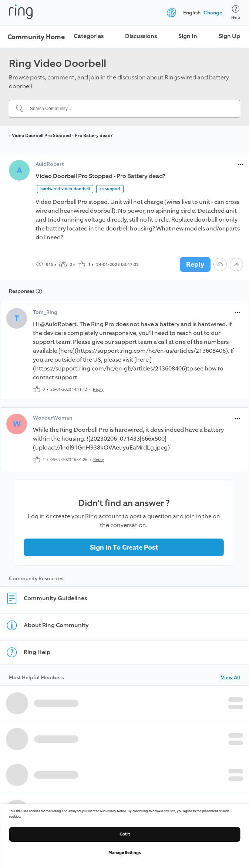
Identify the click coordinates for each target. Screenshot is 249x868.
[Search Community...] (129, 109)
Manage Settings (124, 853)
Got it (125, 834)
